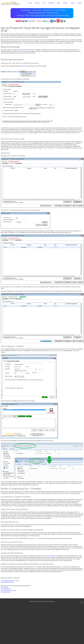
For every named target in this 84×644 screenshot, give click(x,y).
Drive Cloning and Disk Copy (8, 590)
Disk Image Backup (6, 589)
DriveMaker (31, 50)
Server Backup (5, 587)
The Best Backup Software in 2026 (10, 581)
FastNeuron (39, 601)
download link (25, 66)
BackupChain (22, 50)
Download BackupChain (7, 582)
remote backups (50, 556)
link (2, 131)
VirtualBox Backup (6, 592)
